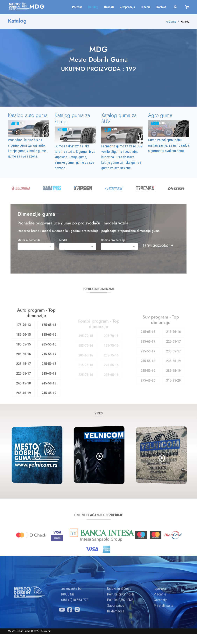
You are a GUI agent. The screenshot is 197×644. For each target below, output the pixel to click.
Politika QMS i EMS (120, 614)
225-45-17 (23, 378)
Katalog (93, 7)
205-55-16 (49, 358)
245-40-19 (23, 407)
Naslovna (171, 22)
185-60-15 (23, 348)
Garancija (161, 614)
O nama (146, 7)
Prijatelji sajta (164, 619)
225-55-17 (23, 387)
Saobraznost (116, 619)
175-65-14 (49, 339)
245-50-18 (49, 397)
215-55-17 (49, 368)
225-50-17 (49, 378)
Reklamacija (116, 625)
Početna (77, 7)
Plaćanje (160, 608)
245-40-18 (49, 387)
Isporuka (160, 603)
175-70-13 (23, 339)
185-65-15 (49, 348)
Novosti (109, 7)
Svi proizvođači (139, 243)
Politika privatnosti (120, 608)
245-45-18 (23, 397)
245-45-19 (49, 407)
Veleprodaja (127, 7)
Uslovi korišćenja (119, 603)
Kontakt (161, 7)
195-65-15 (23, 358)
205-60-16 (23, 368)
